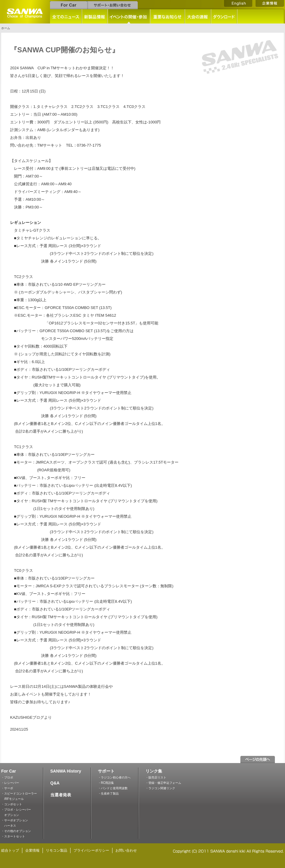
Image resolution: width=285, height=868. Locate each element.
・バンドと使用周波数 (113, 788)
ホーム (6, 28)
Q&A (55, 783)
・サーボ (7, 788)
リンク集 (154, 771)
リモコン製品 (57, 850)
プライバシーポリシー (91, 850)
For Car (9, 771)
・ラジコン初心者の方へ (114, 777)
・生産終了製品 (108, 794)
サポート (106, 771)
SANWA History (66, 771)
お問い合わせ (126, 850)
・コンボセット (12, 804)
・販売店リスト (156, 777)
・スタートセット (13, 836)
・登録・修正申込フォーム (163, 783)
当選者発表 (61, 795)
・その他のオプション (16, 831)
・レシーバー (10, 783)
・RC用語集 (106, 783)
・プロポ (7, 777)
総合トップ (10, 850)
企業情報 (32, 850)
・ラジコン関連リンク (160, 788)
